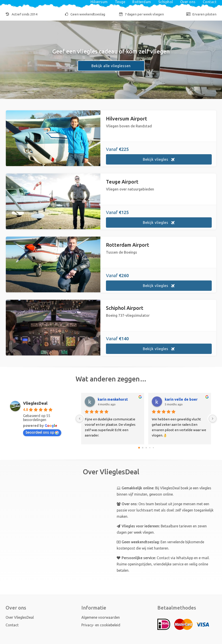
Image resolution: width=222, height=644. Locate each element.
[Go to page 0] (139, 448)
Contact (12, 625)
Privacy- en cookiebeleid (101, 625)
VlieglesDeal (35, 403)
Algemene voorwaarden (101, 617)
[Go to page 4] (153, 448)
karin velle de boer (181, 399)
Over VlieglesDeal (20, 617)
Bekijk (156, 159)
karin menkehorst (113, 399)
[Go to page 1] (143, 448)
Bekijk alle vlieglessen (111, 66)
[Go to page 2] (146, 448)
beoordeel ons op (42, 432)
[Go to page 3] (150, 448)
